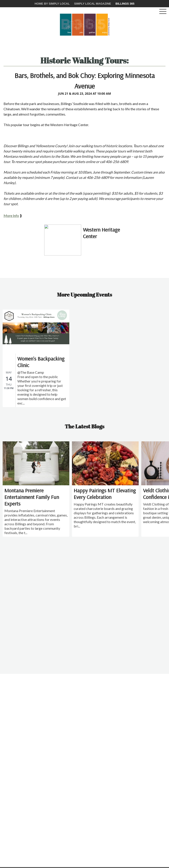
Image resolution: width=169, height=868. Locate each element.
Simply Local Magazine (93, 4)
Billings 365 (125, 4)
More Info (11, 216)
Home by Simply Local (52, 4)
